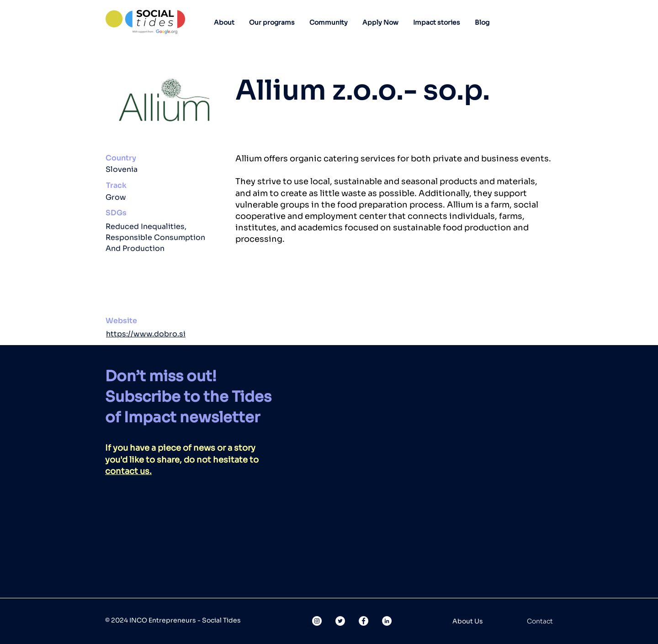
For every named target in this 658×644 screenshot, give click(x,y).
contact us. (128, 471)
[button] (224, 22)
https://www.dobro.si (146, 334)
